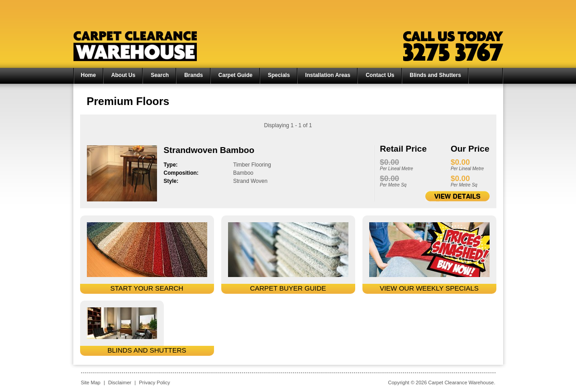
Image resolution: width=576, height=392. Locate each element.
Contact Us (380, 75)
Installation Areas (328, 75)
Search (160, 75)
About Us (123, 75)
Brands (193, 75)
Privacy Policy (154, 382)
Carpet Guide (236, 75)
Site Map (91, 382)
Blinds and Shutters (436, 75)
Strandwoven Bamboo (209, 150)
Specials (279, 75)
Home (88, 75)
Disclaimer (120, 382)
